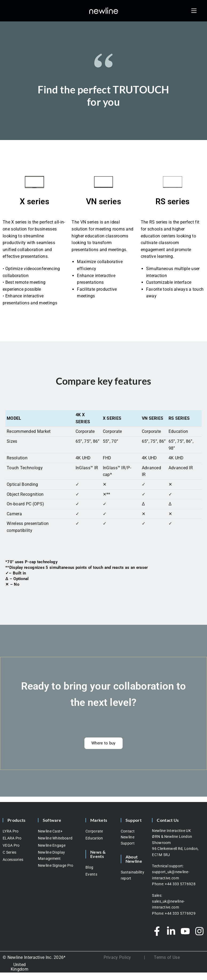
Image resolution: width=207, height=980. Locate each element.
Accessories (13, 860)
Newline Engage (52, 845)
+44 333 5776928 (180, 884)
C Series (9, 852)
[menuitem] (19, 967)
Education (94, 838)
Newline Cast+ (50, 831)
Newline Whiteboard (55, 838)
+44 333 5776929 (180, 913)
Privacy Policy (117, 957)
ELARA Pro (12, 838)
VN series (103, 201)
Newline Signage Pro (56, 865)
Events (91, 874)
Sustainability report (132, 875)
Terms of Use (167, 957)
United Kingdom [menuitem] (19, 967)
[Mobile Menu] (194, 11)
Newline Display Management (52, 855)
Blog (89, 867)
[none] (19, 967)
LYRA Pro (11, 831)
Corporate (94, 831)
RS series (173, 201)
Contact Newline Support (128, 837)
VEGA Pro (11, 845)
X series (34, 201)
